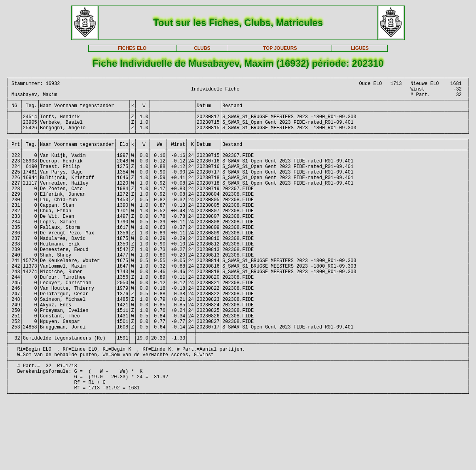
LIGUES (360, 48)
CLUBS (202, 48)
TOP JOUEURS (280, 48)
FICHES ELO (132, 48)
